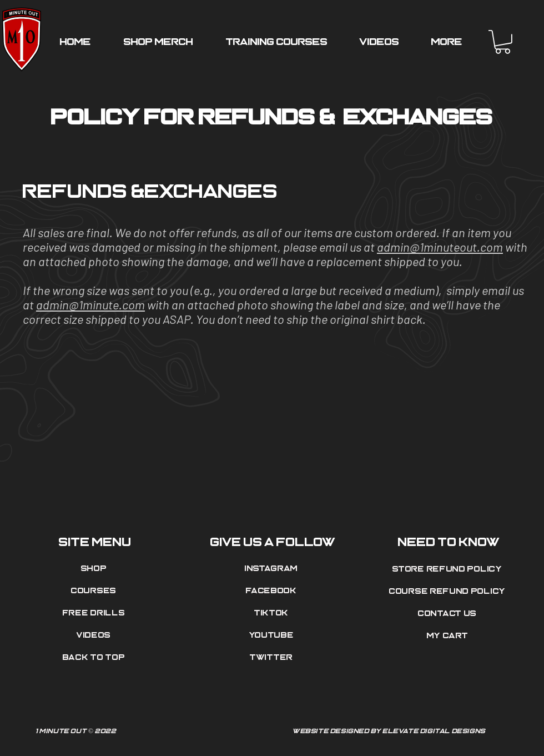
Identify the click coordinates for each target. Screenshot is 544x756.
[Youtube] (273, 635)
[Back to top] (95, 658)
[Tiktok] (273, 613)
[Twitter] (273, 658)
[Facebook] (273, 591)
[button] (503, 42)
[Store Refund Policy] (449, 569)
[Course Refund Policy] (449, 592)
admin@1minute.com (90, 304)
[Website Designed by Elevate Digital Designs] (390, 732)
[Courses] (95, 591)
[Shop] (95, 569)
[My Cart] (449, 636)
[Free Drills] (95, 613)
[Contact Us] (449, 614)
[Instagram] (273, 569)
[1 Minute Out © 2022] (154, 732)
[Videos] (95, 635)
